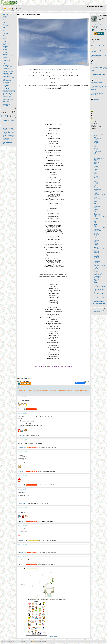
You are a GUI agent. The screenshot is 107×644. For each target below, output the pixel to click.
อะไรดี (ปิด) (6, 106)
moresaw (96, 180)
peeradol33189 (97, 138)
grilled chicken (97, 166)
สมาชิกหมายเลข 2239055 (100, 266)
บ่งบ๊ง (95, 208)
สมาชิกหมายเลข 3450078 (100, 294)
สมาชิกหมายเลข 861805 (99, 195)
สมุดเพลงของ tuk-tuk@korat (100, 310)
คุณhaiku (62, 390)
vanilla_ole (96, 159)
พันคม (95, 202)
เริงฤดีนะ (96, 141)
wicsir (95, 137)
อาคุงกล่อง (96, 205)
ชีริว (95, 186)
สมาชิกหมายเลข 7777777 (100, 299)
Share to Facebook (80, 383)
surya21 (96, 185)
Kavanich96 (97, 258)
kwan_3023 (97, 220)
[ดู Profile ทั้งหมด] (102, 22)
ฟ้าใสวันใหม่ (97, 242)
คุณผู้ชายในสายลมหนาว (28, 392)
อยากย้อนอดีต (6, 82)
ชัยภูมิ (5, 19)
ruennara (96, 247)
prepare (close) (7, 104)
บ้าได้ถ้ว (96, 191)
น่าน (4, 29)
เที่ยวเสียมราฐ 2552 (8, 73)
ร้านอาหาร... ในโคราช (8, 93)
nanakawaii (96, 229)
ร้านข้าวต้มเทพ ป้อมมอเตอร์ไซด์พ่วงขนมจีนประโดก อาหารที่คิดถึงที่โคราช (99, 69)
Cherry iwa (96, 279)
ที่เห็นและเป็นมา (98, 174)
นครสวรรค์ (6, 27)
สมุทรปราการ (6, 43)
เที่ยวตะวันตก (6, 62)
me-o (95, 152)
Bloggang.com (97, 311)
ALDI (95, 211)
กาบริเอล (96, 209)
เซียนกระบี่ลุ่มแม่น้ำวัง (99, 278)
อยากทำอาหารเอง (7, 81)
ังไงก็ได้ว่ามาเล (98, 273)
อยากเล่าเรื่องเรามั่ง (8, 84)
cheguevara (97, 235)
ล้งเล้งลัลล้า (97, 270)
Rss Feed (95, 26)
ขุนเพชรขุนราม (97, 213)
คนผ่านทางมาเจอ (98, 254)
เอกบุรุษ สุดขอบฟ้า (98, 284)
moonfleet (96, 144)
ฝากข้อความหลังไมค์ (97, 25)
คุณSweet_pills (84, 390)
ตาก (4, 24)
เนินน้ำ (95, 203)
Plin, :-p (96, 239)
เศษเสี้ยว (96, 150)
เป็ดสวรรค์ (96, 162)
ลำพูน (5, 40)
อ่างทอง (5, 53)
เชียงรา (5, 21)
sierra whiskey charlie (99, 158)
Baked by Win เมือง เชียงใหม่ (99, 46)
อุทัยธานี (5, 49)
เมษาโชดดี (96, 236)
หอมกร (23, 409)
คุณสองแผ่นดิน (67, 390)
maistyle (96, 155)
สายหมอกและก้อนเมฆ (99, 165)
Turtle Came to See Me (99, 289)
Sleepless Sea (97, 295)
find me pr (96, 175)
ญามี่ (95, 223)
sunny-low (96, 260)
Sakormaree (97, 251)
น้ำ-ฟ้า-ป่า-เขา (97, 148)
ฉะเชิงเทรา (6, 18)
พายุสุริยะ (96, 172)
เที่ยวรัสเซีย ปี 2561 (7, 67)
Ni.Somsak (96, 143)
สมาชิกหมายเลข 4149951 (100, 297)
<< (3, 110)
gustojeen (96, 267)
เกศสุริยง (96, 272)
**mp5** (23, 564)
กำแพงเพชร (6, 15)
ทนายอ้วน (23, 447)
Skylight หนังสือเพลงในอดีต (9, 92)
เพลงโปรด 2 (6, 87)
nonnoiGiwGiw (97, 216)
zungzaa (96, 296)
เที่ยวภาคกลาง (6, 59)
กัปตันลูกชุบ (97, 145)
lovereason (96, 255)
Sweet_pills (24, 540)
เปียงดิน (96, 250)
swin (95, 232)
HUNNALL (96, 164)
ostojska (96, 156)
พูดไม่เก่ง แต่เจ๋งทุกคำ (99, 189)
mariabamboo (97, 253)
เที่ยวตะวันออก (6, 61)
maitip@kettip (97, 183)
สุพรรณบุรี (6, 46)
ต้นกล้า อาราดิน (97, 231)
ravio (95, 154)
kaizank (96, 226)
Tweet (87, 383)
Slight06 (96, 188)
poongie (96, 285)
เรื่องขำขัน (6, 103)
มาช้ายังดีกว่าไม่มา (25, 503)
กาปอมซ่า (96, 218)
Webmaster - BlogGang (99, 302)
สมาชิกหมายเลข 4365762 (100, 286)
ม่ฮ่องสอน (6, 37)
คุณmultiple (20, 390)
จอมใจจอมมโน (97, 276)
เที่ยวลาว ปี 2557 (7, 70)
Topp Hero (96, 257)
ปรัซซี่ (95, 181)
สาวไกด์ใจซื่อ (97, 168)
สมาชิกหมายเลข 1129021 (100, 228)
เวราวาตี (96, 176)
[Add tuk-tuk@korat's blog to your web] (99, 304)
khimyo (95, 292)
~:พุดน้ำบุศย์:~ (97, 240)
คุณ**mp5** (20, 392)
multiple (23, 435)
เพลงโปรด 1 (6, 85)
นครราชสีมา (6, 26)
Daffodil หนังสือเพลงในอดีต (9, 90)
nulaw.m (96, 157)
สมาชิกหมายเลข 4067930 (100, 249)
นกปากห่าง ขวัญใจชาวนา (97, 82)
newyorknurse (97, 206)
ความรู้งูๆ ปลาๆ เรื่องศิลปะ (9, 56)
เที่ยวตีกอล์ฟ (6, 65)
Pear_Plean (97, 259)
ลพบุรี (4, 38)
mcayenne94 (97, 246)
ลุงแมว (95, 264)
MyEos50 (96, 243)
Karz (95, 212)
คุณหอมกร (25, 390)
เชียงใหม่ (5, 23)
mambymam (97, 192)
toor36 (95, 224)
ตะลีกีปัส (96, 291)
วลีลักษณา (96, 245)
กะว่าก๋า (23, 471)
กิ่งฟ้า (95, 238)
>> (15, 110)
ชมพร (95, 200)
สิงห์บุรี (5, 45)
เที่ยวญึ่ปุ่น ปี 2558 (7, 68)
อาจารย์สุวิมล (97, 261)
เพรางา (96, 288)
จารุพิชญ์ (96, 268)
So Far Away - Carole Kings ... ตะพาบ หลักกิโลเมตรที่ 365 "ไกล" (9, 133)
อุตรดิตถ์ (5, 51)
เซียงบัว (96, 136)
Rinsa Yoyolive (97, 178)
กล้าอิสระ (96, 281)
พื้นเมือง (96, 282)
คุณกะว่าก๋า (47, 390)
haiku (95, 225)
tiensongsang (97, 214)
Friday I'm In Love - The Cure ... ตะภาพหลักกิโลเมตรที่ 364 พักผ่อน (9, 137)
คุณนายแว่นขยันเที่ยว (75, 390)
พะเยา (5, 30)
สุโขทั (5, 48)
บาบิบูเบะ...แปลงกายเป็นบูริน (100, 217)
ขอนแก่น (5, 16)
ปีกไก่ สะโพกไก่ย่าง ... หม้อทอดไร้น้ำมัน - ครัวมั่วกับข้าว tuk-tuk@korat (98, 88)
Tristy (95, 196)
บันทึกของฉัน (6, 101)
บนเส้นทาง (6, 54)
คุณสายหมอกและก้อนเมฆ (39, 390)
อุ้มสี (95, 147)
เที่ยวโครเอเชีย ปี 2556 (8, 72)
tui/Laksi (96, 184)
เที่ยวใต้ (5, 64)
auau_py (96, 171)
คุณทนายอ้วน (31, 390)
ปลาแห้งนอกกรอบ (98, 275)
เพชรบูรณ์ (5, 34)
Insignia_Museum (98, 151)
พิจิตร (4, 32)
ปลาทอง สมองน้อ (98, 199)
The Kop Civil (97, 300)
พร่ (4, 35)
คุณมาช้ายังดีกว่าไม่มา (55, 390)
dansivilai (96, 263)
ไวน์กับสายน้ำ (97, 169)
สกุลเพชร (96, 161)
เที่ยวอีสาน (6, 57)
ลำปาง (5, 42)
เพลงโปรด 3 (6, 89)
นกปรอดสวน (96, 100)
